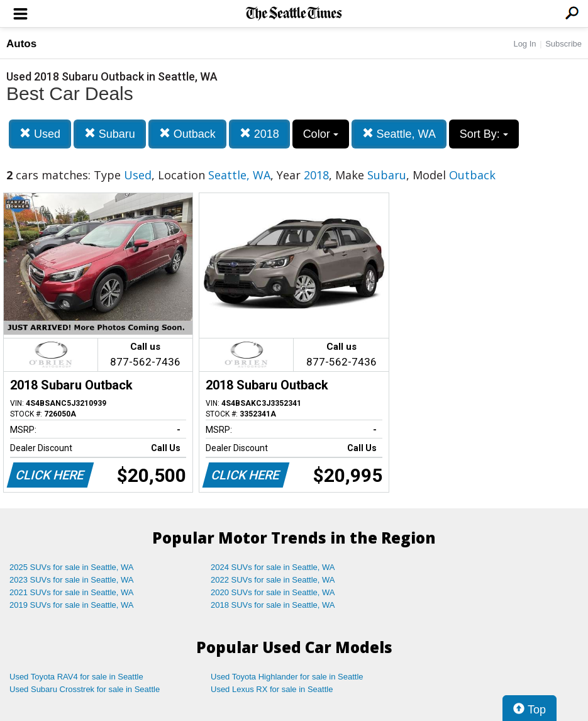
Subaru (110, 134)
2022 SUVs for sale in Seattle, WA (273, 580)
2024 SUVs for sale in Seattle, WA (273, 567)
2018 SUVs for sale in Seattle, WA (273, 605)
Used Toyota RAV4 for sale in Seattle (76, 677)
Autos (21, 44)
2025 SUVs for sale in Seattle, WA (72, 567)
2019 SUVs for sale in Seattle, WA (72, 605)
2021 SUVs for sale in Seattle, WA (72, 592)
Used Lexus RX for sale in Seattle (272, 689)
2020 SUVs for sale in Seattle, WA (273, 592)
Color (321, 134)
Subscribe (563, 44)
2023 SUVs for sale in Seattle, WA (72, 580)
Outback (187, 134)
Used (40, 134)
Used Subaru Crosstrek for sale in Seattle (85, 689)
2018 (259, 134)
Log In (524, 44)
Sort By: (484, 134)
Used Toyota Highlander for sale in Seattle (287, 677)
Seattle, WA (399, 134)
